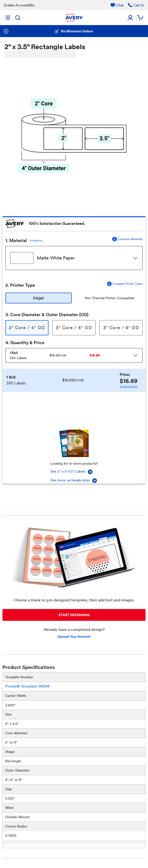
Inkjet (38, 298)
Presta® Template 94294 (27, 686)
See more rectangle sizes (74, 481)
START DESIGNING (74, 615)
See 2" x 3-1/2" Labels (72, 472)
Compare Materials (127, 239)
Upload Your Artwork (74, 637)
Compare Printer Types (124, 284)
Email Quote (129, 387)
